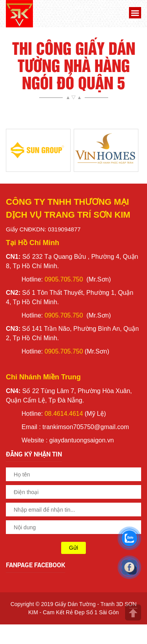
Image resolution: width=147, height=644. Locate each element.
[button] (134, 14)
